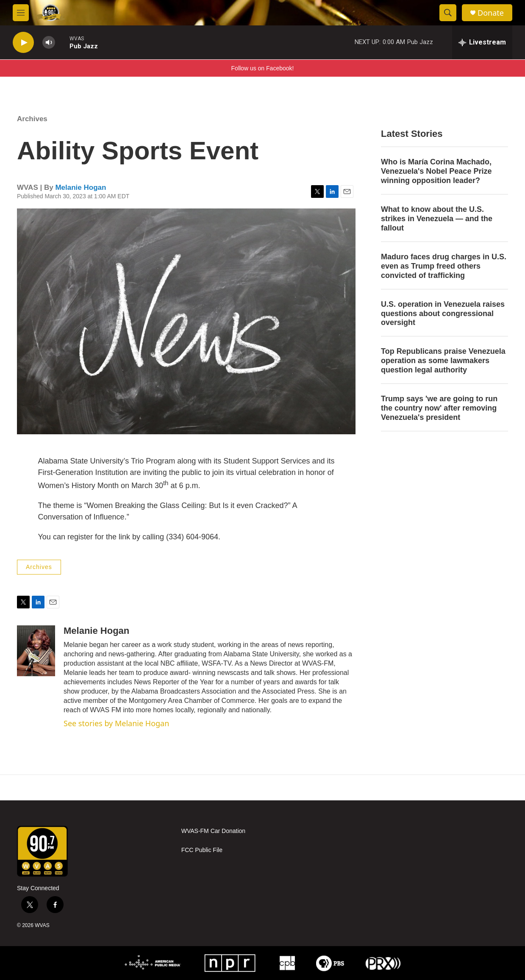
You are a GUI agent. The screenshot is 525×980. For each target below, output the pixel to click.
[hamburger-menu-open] (21, 13)
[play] (23, 43)
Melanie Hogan (81, 187)
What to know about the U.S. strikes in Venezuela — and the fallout (437, 219)
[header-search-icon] (448, 13)
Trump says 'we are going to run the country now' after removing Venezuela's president (439, 408)
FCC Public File (202, 850)
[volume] (49, 43)
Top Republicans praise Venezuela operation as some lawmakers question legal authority (443, 361)
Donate (491, 13)
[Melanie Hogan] (36, 651)
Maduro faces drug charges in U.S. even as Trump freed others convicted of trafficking (444, 266)
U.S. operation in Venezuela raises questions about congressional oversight (443, 314)
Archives (32, 119)
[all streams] (482, 42)
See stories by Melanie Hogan (116, 723)
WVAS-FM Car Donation (213, 831)
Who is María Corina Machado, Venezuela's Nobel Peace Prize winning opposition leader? (436, 171)
